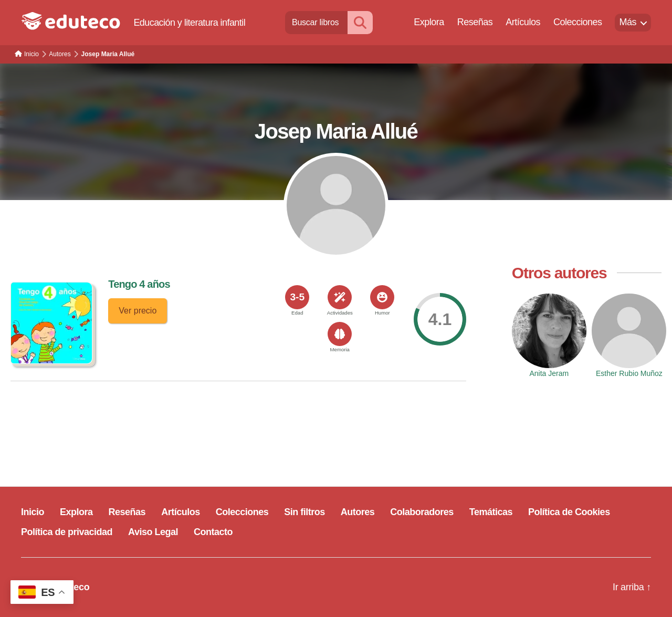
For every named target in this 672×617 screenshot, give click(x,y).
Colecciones (578, 22)
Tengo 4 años (139, 284)
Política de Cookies (569, 512)
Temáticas (491, 512)
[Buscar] (360, 22)
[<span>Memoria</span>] (340, 334)
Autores (358, 512)
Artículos (523, 22)
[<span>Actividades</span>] (340, 297)
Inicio (33, 512)
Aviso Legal (153, 532)
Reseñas (475, 22)
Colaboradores (422, 512)
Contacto (213, 532)
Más (628, 22)
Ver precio (138, 311)
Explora (429, 22)
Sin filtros (304, 512)
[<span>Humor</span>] (382, 297)
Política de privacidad (67, 532)
